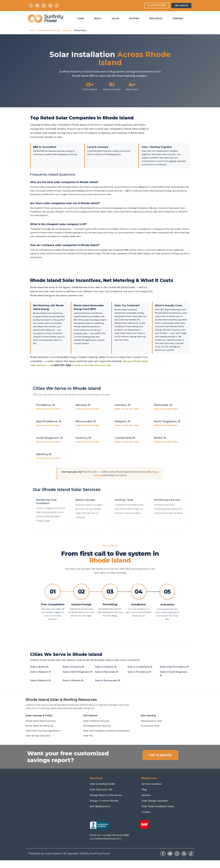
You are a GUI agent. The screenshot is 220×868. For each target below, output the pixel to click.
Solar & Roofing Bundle (103, 784)
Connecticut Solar (150, 726)
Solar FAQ (88, 736)
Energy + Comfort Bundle (105, 801)
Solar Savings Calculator (38, 736)
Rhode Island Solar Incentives (41, 721)
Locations (67, 31)
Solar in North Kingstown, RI (77, 672)
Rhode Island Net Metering (39, 726)
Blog (144, 790)
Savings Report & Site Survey (107, 795)
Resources (156, 19)
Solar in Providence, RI (139, 672)
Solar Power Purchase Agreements (43, 731)
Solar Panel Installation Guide (159, 807)
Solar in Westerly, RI (73, 681)
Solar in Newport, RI (40, 672)
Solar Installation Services (48, 31)
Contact (178, 19)
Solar (115, 19)
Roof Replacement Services (97, 726)
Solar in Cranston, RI (106, 667)
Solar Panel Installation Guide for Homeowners (107, 731)
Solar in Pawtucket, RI (106, 672)
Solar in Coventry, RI (73, 667)
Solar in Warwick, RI (40, 681)
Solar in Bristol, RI (39, 667)
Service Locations (152, 784)
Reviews (146, 795)
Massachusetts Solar (151, 721)
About (98, 19)
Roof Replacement (100, 807)
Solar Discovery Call (101, 790)
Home (81, 19)
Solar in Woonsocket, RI (108, 681)
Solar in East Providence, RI (174, 667)
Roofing (134, 19)
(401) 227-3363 (63, 366)
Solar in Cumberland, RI (140, 667)
